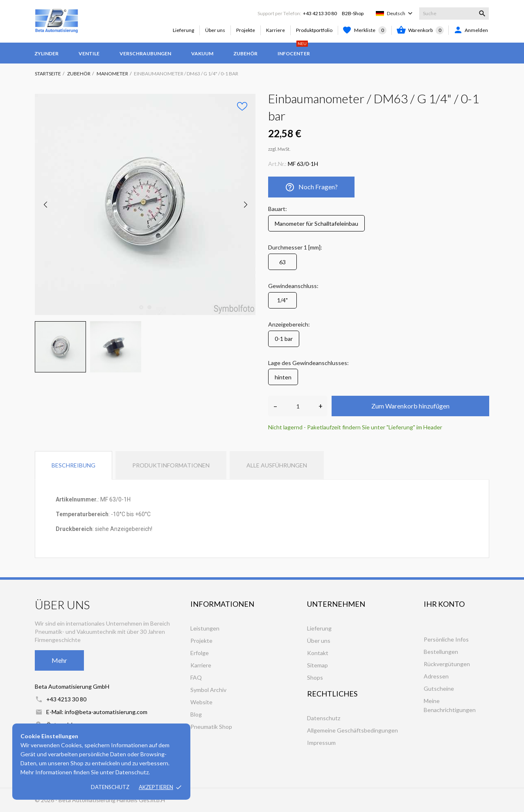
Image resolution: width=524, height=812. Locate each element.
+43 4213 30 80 (320, 13)
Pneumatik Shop (211, 727)
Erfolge (200, 653)
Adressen (436, 676)
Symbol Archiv (208, 690)
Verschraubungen (145, 53)
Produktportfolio (314, 30)
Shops (315, 677)
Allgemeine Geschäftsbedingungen (352, 730)
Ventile (89, 53)
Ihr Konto (444, 604)
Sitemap (317, 665)
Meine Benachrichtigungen (450, 705)
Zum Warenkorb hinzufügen (410, 406)
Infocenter (294, 50)
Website (201, 702)
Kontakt (318, 653)
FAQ (196, 677)
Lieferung (183, 30)
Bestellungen (441, 652)
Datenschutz (110, 787)
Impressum (321, 743)
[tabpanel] (145, 204)
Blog (196, 714)
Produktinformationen (171, 465)
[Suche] (454, 14)
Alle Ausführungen (277, 465)
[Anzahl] (298, 406)
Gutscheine (439, 688)
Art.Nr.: (277, 164)
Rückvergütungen (447, 664)
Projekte (246, 30)
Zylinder (46, 53)
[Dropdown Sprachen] (401, 14)
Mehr (59, 660)
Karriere (276, 30)
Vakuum (202, 53)
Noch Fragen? (311, 187)
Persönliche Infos (446, 639)
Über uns (215, 30)
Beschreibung (73, 465)
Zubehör (245, 53)
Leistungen (205, 628)
